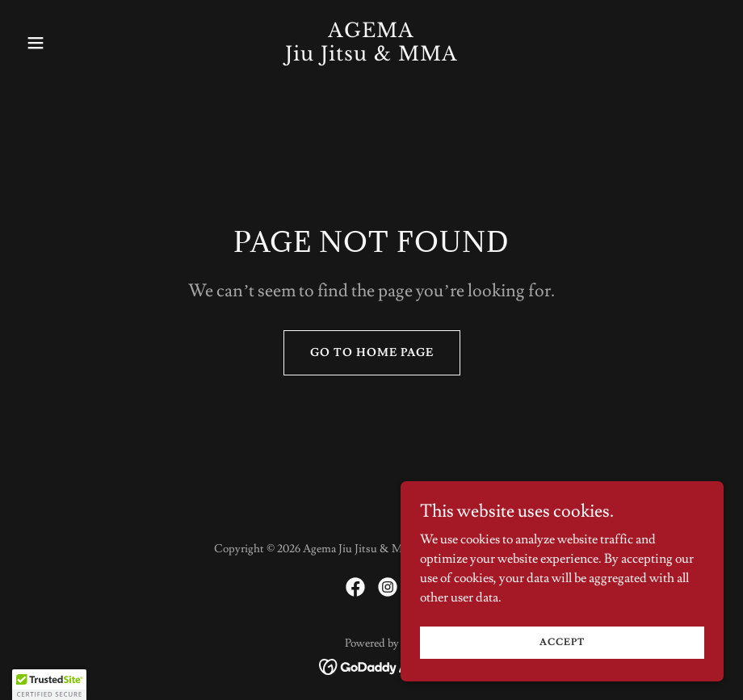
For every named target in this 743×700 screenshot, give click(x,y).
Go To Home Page (372, 353)
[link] (371, 57)
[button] (72, 43)
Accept (562, 642)
